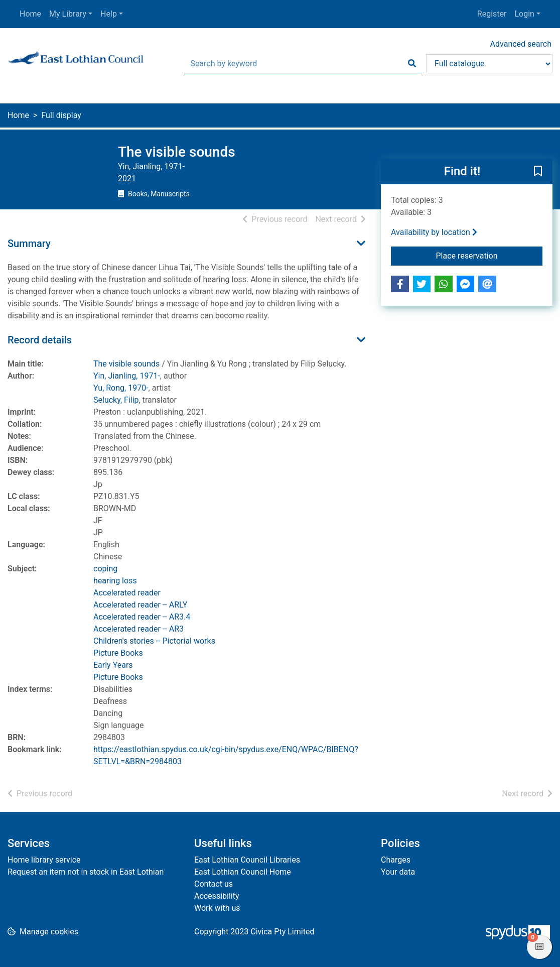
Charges (396, 860)
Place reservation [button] (489, 255)
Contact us (214, 884)
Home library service (44, 860)
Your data (398, 872)
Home (30, 14)
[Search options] (489, 64)
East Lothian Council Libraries (247, 860)
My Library (68, 14)
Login (524, 14)
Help (109, 14)
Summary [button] (29, 244)
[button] (538, 172)
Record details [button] (40, 340)
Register (492, 14)
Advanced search (521, 44)
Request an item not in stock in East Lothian (86, 872)
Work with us (217, 908)
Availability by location (434, 232)
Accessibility (217, 896)
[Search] (412, 64)
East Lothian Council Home (243, 872)
